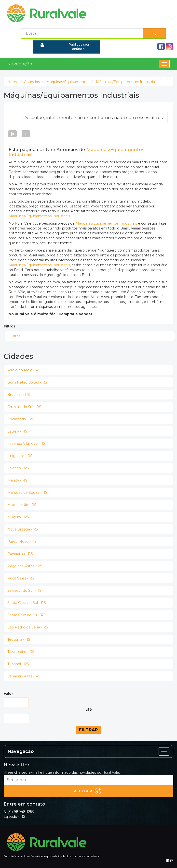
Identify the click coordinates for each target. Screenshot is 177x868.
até (89, 710)
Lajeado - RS (18, 468)
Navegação (20, 64)
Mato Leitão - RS (22, 505)
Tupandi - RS (18, 664)
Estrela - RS (17, 431)
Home (13, 82)
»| (26, 134)
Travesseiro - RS (21, 652)
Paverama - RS (20, 554)
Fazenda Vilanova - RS (26, 444)
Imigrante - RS (20, 456)
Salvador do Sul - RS (24, 591)
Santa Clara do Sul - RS (27, 603)
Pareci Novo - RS (22, 542)
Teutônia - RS (19, 639)
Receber (87, 791)
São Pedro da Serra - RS (28, 627)
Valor (8, 694)
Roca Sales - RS (21, 578)
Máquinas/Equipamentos (68, 82)
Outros (14, 336)
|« (13, 134)
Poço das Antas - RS (25, 566)
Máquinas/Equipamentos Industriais (127, 82)
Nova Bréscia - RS (23, 529)
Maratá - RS (17, 480)
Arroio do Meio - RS (24, 370)
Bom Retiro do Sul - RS (27, 382)
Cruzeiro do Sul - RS (24, 407)
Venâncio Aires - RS (24, 676)
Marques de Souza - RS (27, 493)
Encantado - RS (21, 419)
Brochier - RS (19, 395)
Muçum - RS (18, 517)
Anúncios (32, 82)
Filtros (10, 326)
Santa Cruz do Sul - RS (27, 615)
